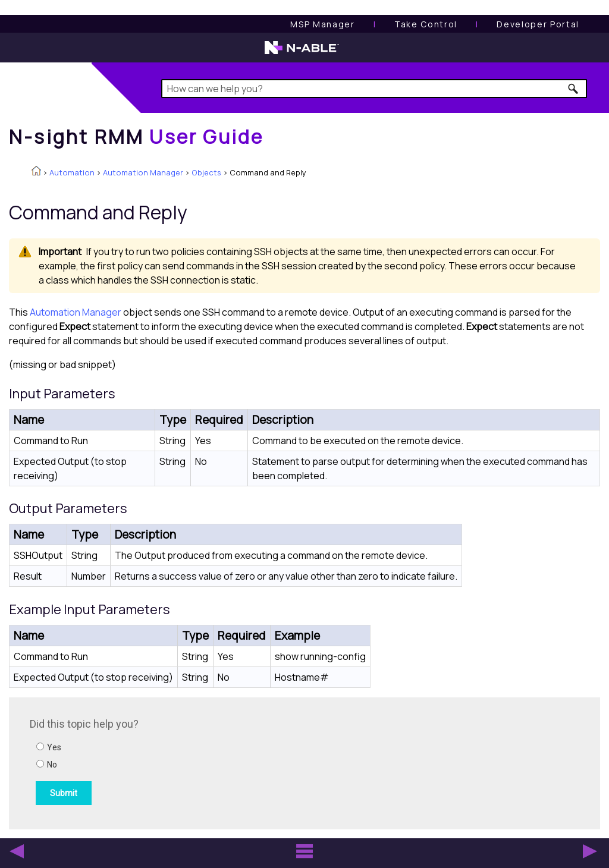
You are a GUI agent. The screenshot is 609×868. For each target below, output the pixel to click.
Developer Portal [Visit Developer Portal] (538, 24)
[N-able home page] (302, 53)
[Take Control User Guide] (426, 24)
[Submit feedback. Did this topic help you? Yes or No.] (190, 762)
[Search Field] (374, 89)
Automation (72, 172)
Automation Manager (143, 172)
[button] (574, 89)
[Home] (136, 137)
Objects (206, 172)
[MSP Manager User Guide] (322, 24)
